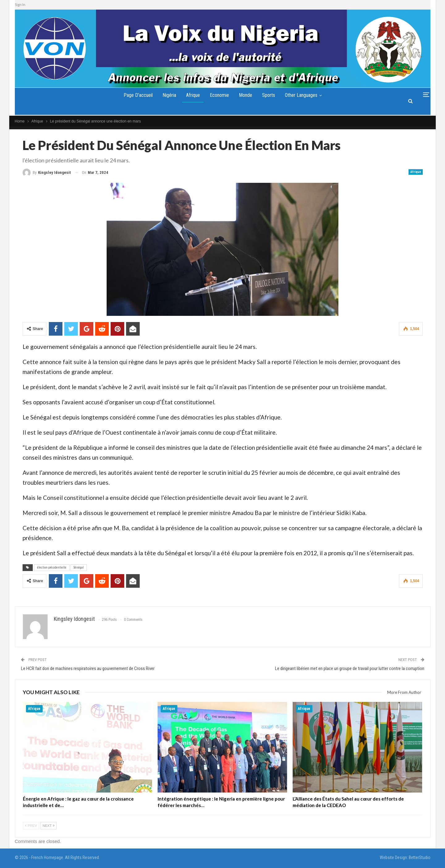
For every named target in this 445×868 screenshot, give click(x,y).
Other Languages (305, 95)
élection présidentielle (52, 567)
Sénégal (79, 567)
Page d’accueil (134, 95)
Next (49, 826)
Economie (219, 95)
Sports (271, 95)
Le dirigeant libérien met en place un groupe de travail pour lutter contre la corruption (350, 668)
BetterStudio (420, 857)
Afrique (191, 95)
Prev (31, 826)
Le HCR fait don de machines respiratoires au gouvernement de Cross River (88, 668)
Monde (247, 95)
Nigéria (167, 95)
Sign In (20, 4)
